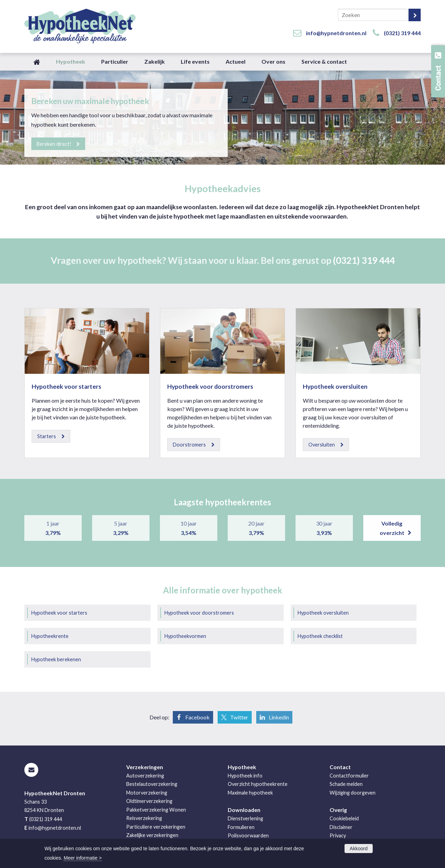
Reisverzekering (144, 818)
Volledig (392, 529)
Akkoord (359, 849)
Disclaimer (341, 827)
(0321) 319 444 (402, 33)
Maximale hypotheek (250, 793)
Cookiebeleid (344, 818)
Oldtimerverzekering (149, 801)
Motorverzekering (147, 793)
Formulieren (241, 827)
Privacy (338, 835)
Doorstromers (189, 445)
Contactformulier (349, 776)
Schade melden (346, 784)
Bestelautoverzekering (152, 784)
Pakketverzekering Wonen (156, 810)
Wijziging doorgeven (353, 793)
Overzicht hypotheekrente (258, 784)
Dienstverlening (245, 818)
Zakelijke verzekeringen (152, 835)
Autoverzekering (145, 776)
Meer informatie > (83, 858)
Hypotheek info (245, 776)
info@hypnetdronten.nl (336, 33)
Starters (47, 436)
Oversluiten (322, 445)
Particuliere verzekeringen (156, 827)
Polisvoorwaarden (248, 835)
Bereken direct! (54, 144)
